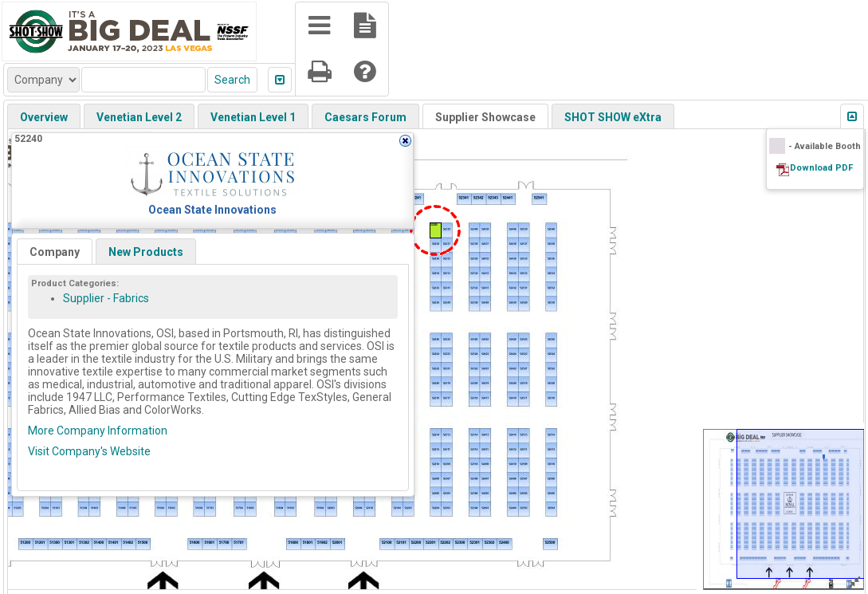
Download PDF (821, 168)
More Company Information (98, 431)
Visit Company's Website (89, 451)
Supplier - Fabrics (106, 298)
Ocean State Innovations (212, 210)
